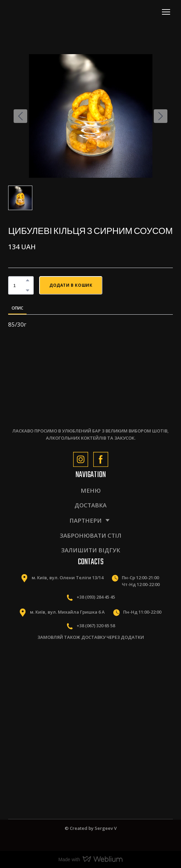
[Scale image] (47, 674)
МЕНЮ (91, 491)
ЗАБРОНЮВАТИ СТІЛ (91, 535)
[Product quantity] (19, 285)
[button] (28, 280)
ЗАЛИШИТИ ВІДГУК (91, 550)
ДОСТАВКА (90, 505)
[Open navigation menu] (166, 12)
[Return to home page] (38, 12)
